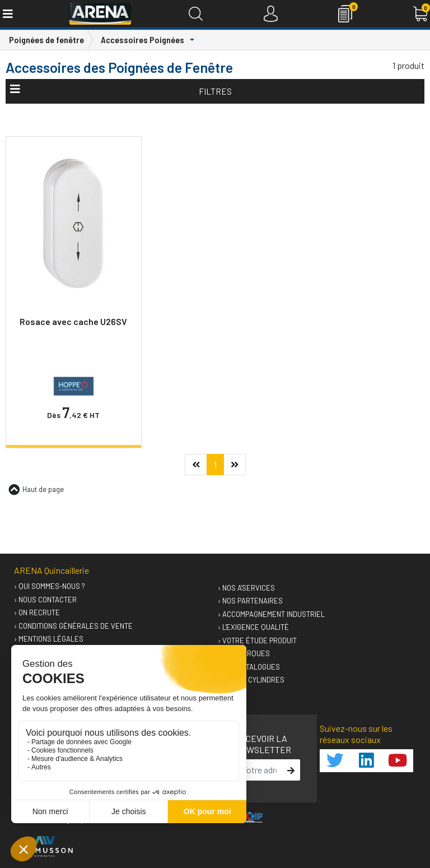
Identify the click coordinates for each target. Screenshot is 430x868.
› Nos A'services (246, 588)
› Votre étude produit (257, 640)
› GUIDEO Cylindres (251, 680)
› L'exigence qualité (253, 627)
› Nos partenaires (250, 601)
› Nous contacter (45, 600)
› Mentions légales (49, 639)
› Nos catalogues (249, 667)
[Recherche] (196, 14)
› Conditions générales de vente (73, 626)
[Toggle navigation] (7, 14)
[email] (259, 770)
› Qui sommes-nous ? (50, 586)
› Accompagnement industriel (271, 614)
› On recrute (37, 612)
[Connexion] (271, 14)
